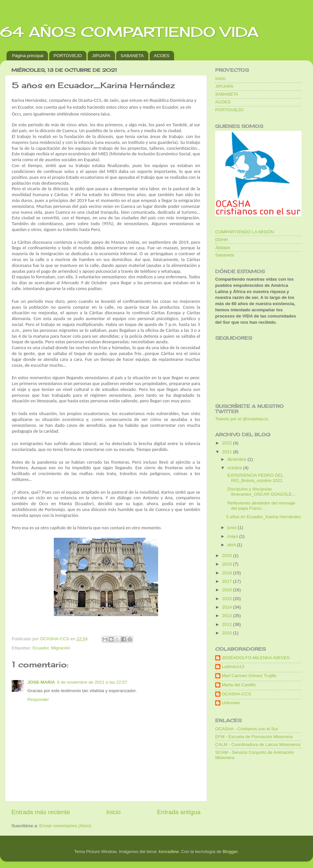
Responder (38, 699)
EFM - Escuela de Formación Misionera (254, 737)
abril (232, 545)
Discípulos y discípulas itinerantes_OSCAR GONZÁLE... (261, 492)
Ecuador (41, 648)
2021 (228, 452)
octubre (235, 468)
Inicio (113, 812)
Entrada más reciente (41, 812)
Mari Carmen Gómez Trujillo (249, 676)
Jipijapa (223, 248)
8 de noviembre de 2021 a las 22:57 (92, 682)
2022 (228, 443)
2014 (228, 607)
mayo (233, 536)
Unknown (231, 703)
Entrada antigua (179, 812)
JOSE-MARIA (41, 682)
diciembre (237, 459)
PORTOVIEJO (68, 56)
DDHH (222, 240)
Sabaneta (225, 255)
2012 (228, 624)
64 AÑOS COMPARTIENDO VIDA (129, 32)
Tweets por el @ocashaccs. (242, 419)
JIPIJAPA (101, 56)
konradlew (169, 852)
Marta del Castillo (239, 685)
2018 (228, 573)
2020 (228, 556)
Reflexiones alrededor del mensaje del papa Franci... (261, 506)
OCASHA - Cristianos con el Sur (247, 729)
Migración (61, 648)
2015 (228, 599)
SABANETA (132, 56)
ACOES (162, 56)
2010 (228, 633)
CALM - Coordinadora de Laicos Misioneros (258, 744)
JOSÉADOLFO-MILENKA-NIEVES (256, 658)
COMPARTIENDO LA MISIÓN (245, 232)
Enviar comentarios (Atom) (66, 826)
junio (232, 527)
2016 (228, 590)
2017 (228, 581)
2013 (228, 616)
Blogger (230, 852)
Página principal (28, 56)
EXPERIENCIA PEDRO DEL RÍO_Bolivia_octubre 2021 (255, 478)
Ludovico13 (233, 666)
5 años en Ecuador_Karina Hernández (264, 517)
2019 (228, 564)
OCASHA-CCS (236, 694)
